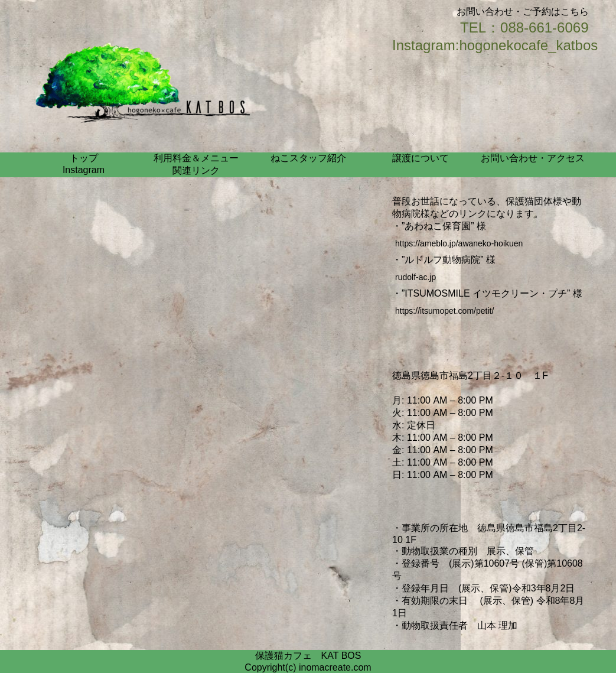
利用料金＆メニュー (196, 158)
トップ (84, 158)
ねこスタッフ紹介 (308, 158)
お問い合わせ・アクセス (533, 158)
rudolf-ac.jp (415, 277)
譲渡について (421, 158)
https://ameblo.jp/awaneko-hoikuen (459, 243)
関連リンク (196, 170)
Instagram (84, 170)
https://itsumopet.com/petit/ (444, 311)
